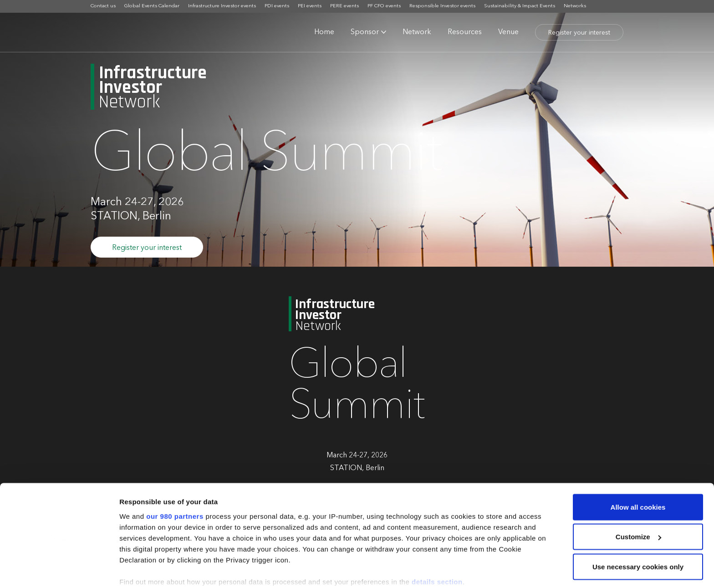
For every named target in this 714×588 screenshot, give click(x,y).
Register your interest (579, 33)
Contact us (103, 6)
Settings (133, 570)
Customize (638, 490)
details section (437, 535)
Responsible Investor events (442, 6)
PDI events (277, 6)
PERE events (344, 6)
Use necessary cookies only (638, 520)
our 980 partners (175, 469)
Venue (508, 32)
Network (417, 32)
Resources (465, 32)
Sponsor (365, 32)
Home (324, 32)
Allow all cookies (638, 460)
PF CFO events (384, 6)
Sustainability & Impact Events (520, 6)
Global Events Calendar (152, 6)
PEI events (310, 6)
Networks (575, 6)
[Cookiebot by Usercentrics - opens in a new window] (59, 570)
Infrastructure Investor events (222, 6)
